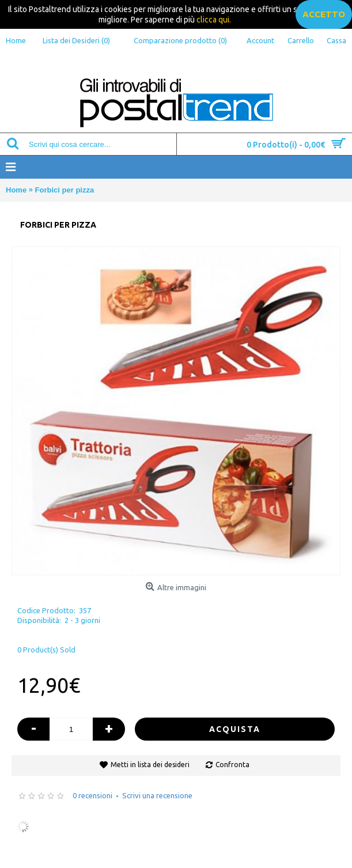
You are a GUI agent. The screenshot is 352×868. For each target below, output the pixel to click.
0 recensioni (92, 795)
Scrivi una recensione (157, 795)
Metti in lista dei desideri (150, 765)
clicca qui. (214, 20)
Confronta (232, 765)
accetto (324, 14)
